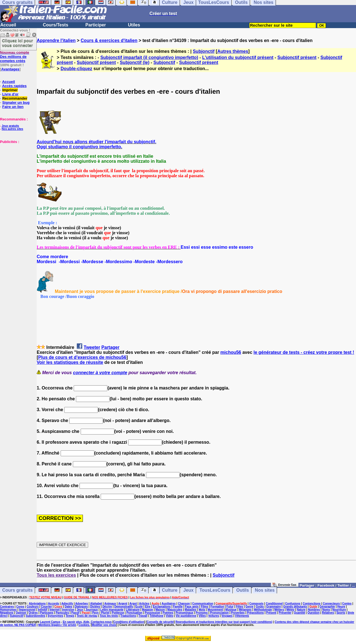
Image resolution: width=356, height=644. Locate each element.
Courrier (46, 607)
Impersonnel (27, 610)
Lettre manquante (112, 610)
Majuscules (175, 610)
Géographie (327, 607)
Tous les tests (109, 616)
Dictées (95, 607)
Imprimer (10, 90)
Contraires (7, 607)
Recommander (15, 98)
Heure (341, 607)
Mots (202, 610)
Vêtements (242, 616)
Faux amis (192, 607)
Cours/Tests (55, 25)
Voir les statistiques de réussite (70, 362)
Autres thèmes (233, 51)
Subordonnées (36, 616)
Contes (347, 604)
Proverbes (238, 613)
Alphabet (96, 604)
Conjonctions (312, 604)
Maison (160, 610)
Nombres (314, 610)
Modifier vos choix (104, 625)
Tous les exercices (56, 575)
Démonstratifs (124, 607)
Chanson (184, 604)
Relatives (328, 613)
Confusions (293, 604)
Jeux (188, 590)
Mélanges (245, 610)
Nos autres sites (12, 129)
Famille (178, 607)
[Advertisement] (17, 172)
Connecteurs (331, 604)
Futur (230, 607)
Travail (143, 616)
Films (204, 607)
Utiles (134, 25)
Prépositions (255, 613)
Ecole (139, 607)
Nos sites (265, 590)
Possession (153, 613)
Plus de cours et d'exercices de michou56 (82, 357)
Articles (144, 604)
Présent (271, 613)
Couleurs (33, 607)
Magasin (147, 610)
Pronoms (202, 613)
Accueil (8, 25)
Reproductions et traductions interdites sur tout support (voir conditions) (224, 622)
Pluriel (105, 613)
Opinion (21, 613)
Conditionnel (274, 604)
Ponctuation (134, 613)
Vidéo (170, 616)
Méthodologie (263, 610)
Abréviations (37, 604)
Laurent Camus (50, 622)
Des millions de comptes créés (15, 57)
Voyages (227, 616)
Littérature (133, 610)
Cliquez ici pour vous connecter (18, 43)
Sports (341, 613)
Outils (243, 590)
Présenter (285, 613)
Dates (68, 607)
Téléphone (157, 616)
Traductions (128, 616)
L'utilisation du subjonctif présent (238, 57)
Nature (301, 610)
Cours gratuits (17, 590)
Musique (231, 610)
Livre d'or (10, 94)
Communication (203, 604)
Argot (133, 604)
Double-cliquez (76, 69)
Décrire (107, 607)
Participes (47, 613)
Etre (148, 607)
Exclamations (162, 607)
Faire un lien (13, 107)
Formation (217, 607)
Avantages (10, 69)
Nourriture (339, 610)
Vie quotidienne (186, 616)
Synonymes (55, 616)
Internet (55, 610)
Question (313, 613)
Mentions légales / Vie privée (57, 625)
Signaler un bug (16, 103)
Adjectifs (67, 604)
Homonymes (8, 610)
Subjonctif (204, 51)
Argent (123, 604)
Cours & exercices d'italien (109, 40)
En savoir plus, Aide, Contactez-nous (87, 622)
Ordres (33, 613)
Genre (250, 607)
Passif (75, 613)
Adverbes (82, 604)
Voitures (213, 616)
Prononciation (219, 613)
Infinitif (42, 610)
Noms (326, 610)
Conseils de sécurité (160, 622)
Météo (291, 610)
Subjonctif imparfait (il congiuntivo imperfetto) (149, 57)
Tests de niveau (87, 616)
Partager (111, 347)
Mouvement (215, 610)
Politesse (118, 613)
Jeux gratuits (10, 126)
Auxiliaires (169, 604)
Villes (202, 616)
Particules (62, 613)
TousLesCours (215, 590)
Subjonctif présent (297, 57)
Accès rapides (14, 86)
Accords (53, 604)
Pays (95, 613)
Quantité (300, 613)
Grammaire (274, 607)
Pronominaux (184, 613)
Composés (256, 604)
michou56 (231, 352)
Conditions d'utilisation (129, 622)
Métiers (279, 610)
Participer (96, 25)
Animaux (110, 604)
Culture (170, 590)
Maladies (191, 610)
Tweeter (92, 347)
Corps (20, 607)
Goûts (260, 607)
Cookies (84, 625)
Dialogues (81, 607)
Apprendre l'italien (56, 40)
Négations (7, 613)
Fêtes (239, 607)
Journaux (92, 610)
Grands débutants (295, 607)
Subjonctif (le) (135, 62)
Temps (70, 616)
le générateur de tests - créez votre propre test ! (304, 352)
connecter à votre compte (100, 373)
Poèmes (168, 613)
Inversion (68, 610)
